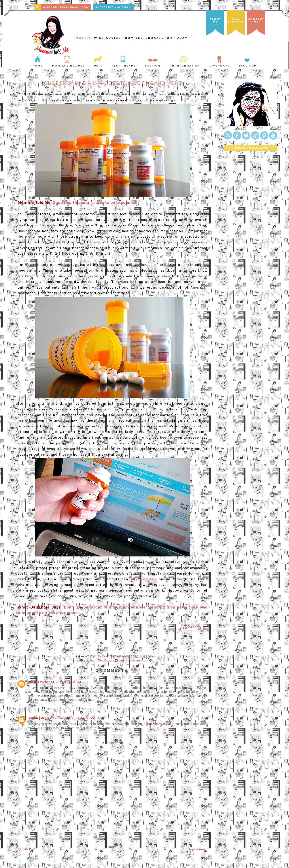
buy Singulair (144, 579)
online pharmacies (134, 661)
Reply (32, 705)
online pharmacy (156, 724)
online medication (103, 661)
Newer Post (197, 849)
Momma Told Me (102, 656)
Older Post (27, 849)
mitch (33, 682)
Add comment (113, 743)
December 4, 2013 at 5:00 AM (74, 718)
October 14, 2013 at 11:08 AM (60, 682)
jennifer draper (40, 718)
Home (112, 847)
